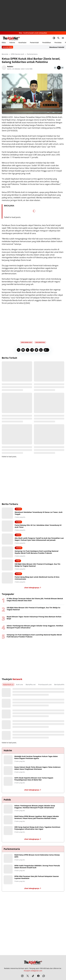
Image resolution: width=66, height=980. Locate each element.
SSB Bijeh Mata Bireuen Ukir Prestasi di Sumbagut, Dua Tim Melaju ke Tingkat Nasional (38, 565)
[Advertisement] (33, 16)
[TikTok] (33, 976)
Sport (18, 561)
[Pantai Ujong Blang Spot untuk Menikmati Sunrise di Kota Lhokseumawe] (7, 578)
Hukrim (12, 42)
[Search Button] (58, 38)
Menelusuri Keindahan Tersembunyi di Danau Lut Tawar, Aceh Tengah (39, 513)
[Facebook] (23, 350)
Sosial (18, 535)
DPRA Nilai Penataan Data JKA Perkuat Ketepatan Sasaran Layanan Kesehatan (37, 877)
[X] (28, 350)
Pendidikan (47, 42)
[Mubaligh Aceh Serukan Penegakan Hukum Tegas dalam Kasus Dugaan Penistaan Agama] (8, 760)
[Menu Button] (63, 38)
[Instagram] (22, 976)
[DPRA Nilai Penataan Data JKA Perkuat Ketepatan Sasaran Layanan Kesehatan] (8, 880)
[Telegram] (32, 350)
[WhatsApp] (41, 350)
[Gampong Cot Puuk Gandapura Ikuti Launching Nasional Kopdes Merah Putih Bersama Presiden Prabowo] (7, 552)
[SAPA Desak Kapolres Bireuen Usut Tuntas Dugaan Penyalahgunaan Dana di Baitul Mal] (8, 781)
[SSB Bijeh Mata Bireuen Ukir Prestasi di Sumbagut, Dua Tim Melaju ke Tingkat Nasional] (7, 565)
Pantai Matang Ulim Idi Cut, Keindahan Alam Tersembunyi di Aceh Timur (38, 526)
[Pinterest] (36, 350)
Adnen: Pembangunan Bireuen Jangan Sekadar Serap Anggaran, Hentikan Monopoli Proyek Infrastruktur (35, 627)
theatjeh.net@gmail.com (33, 971)
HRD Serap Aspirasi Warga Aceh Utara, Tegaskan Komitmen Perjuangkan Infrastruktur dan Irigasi (37, 828)
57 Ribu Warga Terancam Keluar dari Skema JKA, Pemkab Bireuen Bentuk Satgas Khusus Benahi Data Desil (35, 600)
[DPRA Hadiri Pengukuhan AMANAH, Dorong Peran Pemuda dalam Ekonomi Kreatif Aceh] (8, 869)
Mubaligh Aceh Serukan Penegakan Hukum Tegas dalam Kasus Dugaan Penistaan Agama (36, 757)
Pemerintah (34, 42)
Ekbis (4, 42)
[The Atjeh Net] (33, 962)
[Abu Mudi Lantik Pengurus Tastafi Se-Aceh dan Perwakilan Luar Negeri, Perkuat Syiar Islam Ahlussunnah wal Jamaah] (7, 539)
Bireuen (19, 548)
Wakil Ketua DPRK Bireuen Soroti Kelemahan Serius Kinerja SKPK (37, 856)
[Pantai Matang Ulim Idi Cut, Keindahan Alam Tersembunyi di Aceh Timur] (7, 526)
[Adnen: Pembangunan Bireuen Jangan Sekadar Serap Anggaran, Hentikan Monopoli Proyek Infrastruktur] (8, 809)
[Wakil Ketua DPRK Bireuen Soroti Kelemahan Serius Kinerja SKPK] (8, 858)
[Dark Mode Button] (54, 38)
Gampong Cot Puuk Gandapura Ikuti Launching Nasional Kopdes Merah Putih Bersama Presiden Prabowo (37, 552)
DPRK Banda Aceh (27, 342)
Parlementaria (40, 342)
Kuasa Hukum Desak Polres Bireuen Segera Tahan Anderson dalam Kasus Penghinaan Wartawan (37, 768)
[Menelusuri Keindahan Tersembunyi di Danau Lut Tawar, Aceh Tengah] (7, 513)
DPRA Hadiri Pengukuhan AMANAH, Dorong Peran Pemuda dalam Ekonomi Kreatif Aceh (37, 867)
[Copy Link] (19, 350)
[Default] (59, 68)
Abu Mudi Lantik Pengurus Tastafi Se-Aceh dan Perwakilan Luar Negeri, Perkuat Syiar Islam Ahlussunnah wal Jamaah (39, 539)
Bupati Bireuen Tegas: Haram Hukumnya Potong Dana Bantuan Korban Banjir (34, 618)
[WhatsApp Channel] (44, 976)
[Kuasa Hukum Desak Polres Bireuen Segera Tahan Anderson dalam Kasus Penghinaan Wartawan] (8, 771)
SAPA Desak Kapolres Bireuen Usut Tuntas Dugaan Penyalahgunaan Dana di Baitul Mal (34, 779)
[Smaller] (55, 68)
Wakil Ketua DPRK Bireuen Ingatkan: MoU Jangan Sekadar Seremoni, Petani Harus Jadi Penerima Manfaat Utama (37, 817)
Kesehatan (22, 42)
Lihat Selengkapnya (33, 588)
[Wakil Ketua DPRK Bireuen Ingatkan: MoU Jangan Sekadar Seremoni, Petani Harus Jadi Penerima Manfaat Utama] (8, 820)
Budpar (18, 509)
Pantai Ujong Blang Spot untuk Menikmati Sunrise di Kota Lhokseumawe (37, 578)
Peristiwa (58, 42)
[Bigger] (62, 68)
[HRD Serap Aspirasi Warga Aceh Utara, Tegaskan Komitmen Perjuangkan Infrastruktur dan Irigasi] (8, 831)
